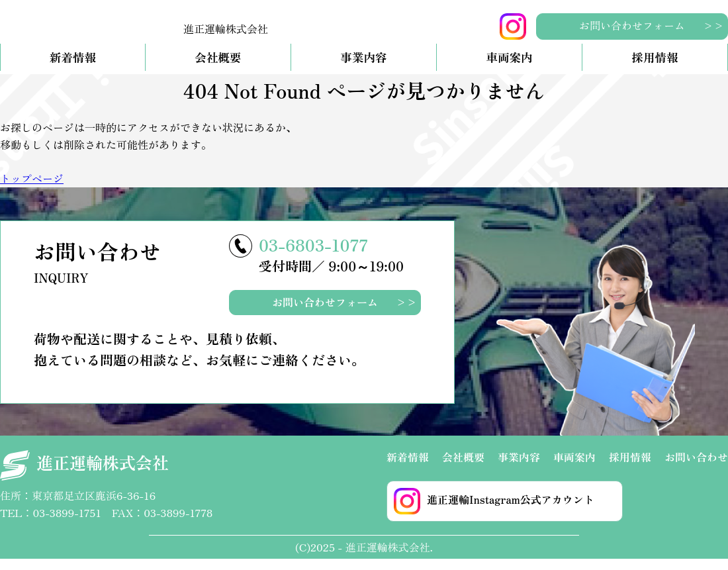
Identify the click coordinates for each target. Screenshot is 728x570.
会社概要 (218, 69)
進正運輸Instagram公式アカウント (494, 512)
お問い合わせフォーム (632, 25)
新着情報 (73, 69)
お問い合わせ (696, 467)
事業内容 (363, 69)
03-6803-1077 (313, 255)
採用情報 (655, 69)
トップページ (32, 189)
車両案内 (509, 69)
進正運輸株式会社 (84, 476)
